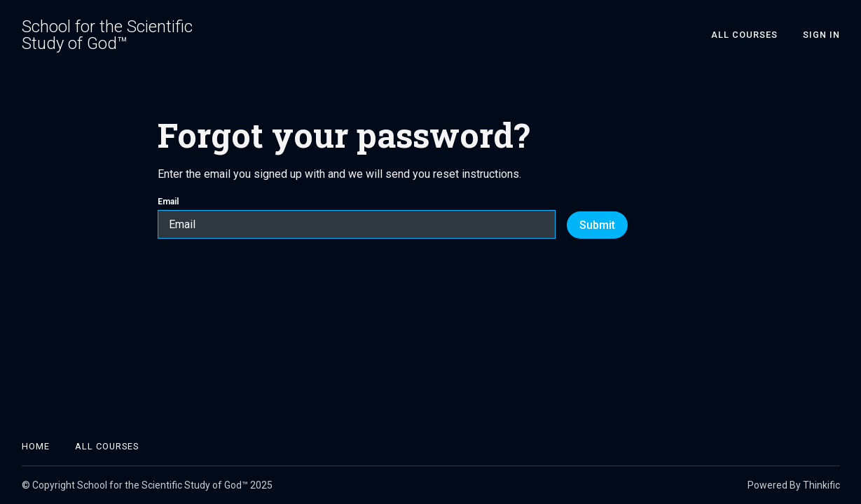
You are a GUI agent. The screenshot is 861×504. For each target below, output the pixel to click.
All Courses (744, 35)
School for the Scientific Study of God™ (107, 35)
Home (36, 446)
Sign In (821, 35)
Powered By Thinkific (794, 485)
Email (357, 218)
